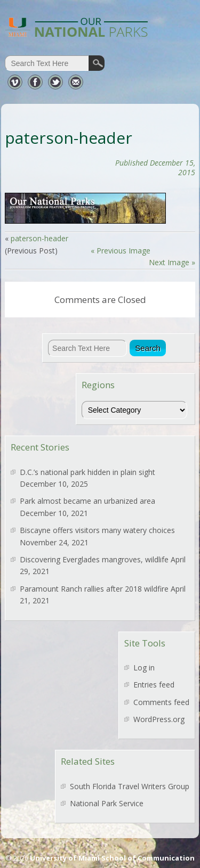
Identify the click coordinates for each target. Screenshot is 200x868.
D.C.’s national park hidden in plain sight (87, 472)
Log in (144, 668)
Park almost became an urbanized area (87, 501)
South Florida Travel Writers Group (130, 786)
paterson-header (39, 238)
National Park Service (107, 803)
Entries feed (154, 685)
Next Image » (172, 262)
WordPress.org (159, 719)
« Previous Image (121, 251)
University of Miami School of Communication (112, 858)
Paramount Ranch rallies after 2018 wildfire (94, 589)
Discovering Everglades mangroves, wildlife (94, 559)
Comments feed (161, 702)
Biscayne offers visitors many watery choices (97, 530)
